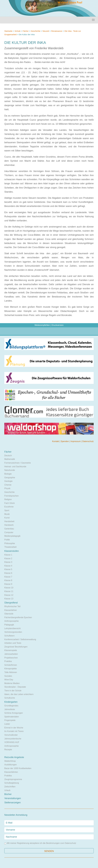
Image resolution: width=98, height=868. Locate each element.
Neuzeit (46, 31)
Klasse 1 (8, 555)
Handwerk (9, 525)
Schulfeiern (9, 636)
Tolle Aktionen (11, 672)
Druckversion (57, 325)
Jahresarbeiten (11, 654)
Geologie (8, 481)
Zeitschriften (10, 787)
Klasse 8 (8, 580)
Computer (9, 532)
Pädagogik (9, 625)
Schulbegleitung (12, 783)
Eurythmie (9, 507)
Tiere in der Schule (13, 691)
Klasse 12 (9, 595)
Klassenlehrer (11, 610)
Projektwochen (11, 658)
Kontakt (56, 441)
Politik (7, 540)
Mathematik (10, 459)
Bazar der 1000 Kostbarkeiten (18, 768)
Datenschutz (88, 441)
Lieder (7, 724)
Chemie (8, 485)
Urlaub (7, 790)
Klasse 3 (8, 562)
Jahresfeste (10, 709)
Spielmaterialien (12, 717)
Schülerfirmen (11, 665)
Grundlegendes (11, 706)
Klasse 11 (9, 591)
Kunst (7, 518)
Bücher (8, 794)
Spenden (65, 441)
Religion (8, 499)
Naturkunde (10, 470)
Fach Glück (10, 503)
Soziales (8, 676)
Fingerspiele (10, 720)
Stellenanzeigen (13, 803)
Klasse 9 (8, 584)
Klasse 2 (8, 558)
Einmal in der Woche (14, 728)
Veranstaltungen (13, 798)
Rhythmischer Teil (12, 606)
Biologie (8, 474)
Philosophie (10, 543)
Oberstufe (9, 614)
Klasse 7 (8, 577)
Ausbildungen (11, 765)
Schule (17, 31)
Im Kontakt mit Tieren (14, 731)
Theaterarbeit (10, 547)
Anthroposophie (11, 621)
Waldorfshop (10, 761)
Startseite (8, 31)
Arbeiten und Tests (13, 643)
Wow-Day (9, 680)
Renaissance (57, 31)
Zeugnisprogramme (13, 779)
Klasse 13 (9, 599)
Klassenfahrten (11, 772)
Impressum (76, 441)
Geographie (10, 478)
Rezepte (8, 750)
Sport (7, 510)
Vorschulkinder (11, 735)
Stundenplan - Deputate (15, 687)
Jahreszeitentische (13, 739)
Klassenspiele (11, 650)
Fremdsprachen (11, 496)
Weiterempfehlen (42, 325)
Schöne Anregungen (14, 713)
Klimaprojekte (11, 669)
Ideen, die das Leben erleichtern (19, 694)
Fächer (26, 31)
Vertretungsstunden (13, 632)
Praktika (8, 661)
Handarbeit (9, 521)
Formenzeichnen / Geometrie (18, 463)
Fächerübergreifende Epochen (18, 617)
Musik (7, 514)
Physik (7, 488)
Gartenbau (9, 529)
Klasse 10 (9, 588)
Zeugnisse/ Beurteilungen (16, 647)
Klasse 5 (8, 569)
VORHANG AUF (12, 742)
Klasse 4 (8, 566)
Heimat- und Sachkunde (15, 467)
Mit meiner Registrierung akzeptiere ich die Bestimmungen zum (40, 843)
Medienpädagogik (12, 536)
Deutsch (8, 456)
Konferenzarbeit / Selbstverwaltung (20, 639)
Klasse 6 (8, 573)
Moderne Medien (12, 683)
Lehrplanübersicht (12, 628)
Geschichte (36, 31)
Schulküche (10, 698)
